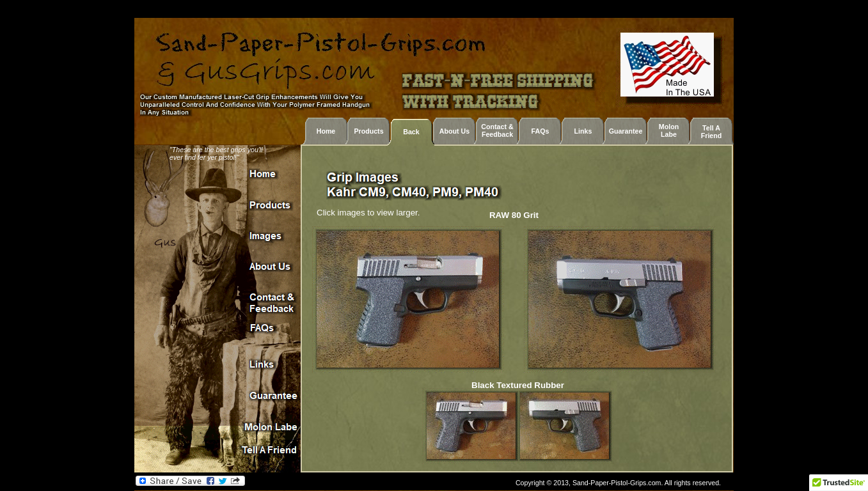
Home (326, 131)
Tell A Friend (712, 132)
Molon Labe (669, 130)
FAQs (541, 131)
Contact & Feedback (497, 130)
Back (411, 132)
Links (583, 131)
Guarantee (626, 131)
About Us (454, 131)
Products (368, 131)
